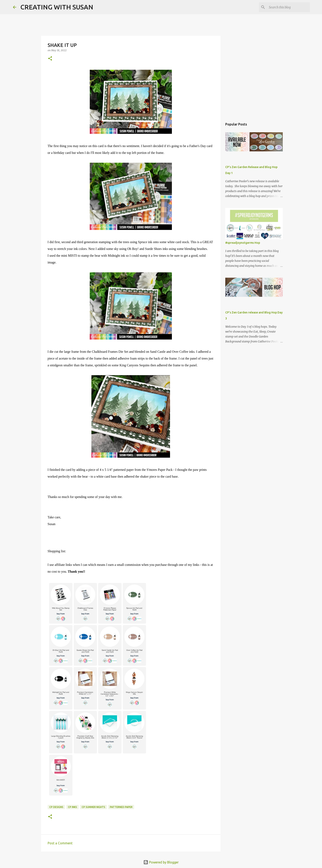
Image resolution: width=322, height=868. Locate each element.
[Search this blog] (288, 7)
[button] (50, 59)
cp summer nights (93, 807)
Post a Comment (60, 843)
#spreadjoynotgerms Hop (243, 243)
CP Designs (56, 807)
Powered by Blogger (161, 862)
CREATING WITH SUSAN (57, 7)
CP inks (72, 807)
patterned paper (121, 807)
